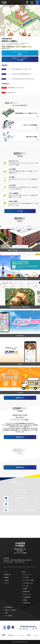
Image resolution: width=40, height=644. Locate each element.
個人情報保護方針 (9, 607)
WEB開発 (25, 589)
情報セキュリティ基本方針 (10, 610)
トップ (6, 572)
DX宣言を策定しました (11, 93)
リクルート (7, 583)
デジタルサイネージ (27, 594)
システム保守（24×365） (28, 583)
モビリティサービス (27, 575)
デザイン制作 (26, 586)
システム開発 (26, 577)
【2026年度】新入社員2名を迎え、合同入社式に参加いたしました (24, 79)
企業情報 (6, 580)
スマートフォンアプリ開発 (28, 580)
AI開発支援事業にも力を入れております (16, 88)
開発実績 (6, 577)
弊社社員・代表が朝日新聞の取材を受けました (22, 74)
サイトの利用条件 (9, 616)
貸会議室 (25, 600)
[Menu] (38, 2)
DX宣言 (6, 613)
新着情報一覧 (7, 575)
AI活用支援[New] (27, 603)
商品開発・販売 (26, 591)
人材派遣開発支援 (27, 597)
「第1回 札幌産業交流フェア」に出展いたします (22, 69)
